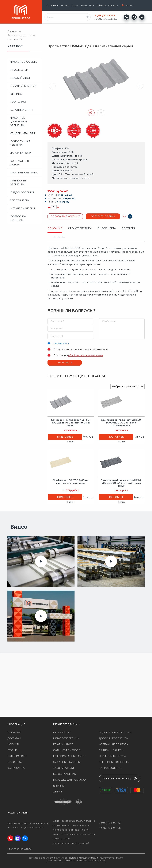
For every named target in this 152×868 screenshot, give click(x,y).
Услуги (75, 5)
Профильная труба (24, 173)
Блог (92, 5)
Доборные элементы (114, 738)
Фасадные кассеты (24, 62)
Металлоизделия (23, 208)
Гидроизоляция (22, 192)
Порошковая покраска (70, 780)
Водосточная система (20, 143)
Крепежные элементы (18, 182)
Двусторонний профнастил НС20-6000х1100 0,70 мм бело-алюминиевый (121, 423)
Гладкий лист (20, 78)
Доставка (14, 738)
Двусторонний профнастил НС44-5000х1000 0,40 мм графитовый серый (121, 483)
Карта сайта (16, 768)
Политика (15, 762)
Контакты (113, 5)
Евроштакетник (22, 110)
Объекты (101, 5)
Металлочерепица (23, 86)
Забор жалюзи (21, 153)
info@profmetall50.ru (106, 19)
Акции (84, 5)
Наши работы (17, 756)
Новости (14, 744)
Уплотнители (20, 200)
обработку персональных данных (86, 355)
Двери (58, 792)
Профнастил (20, 70)
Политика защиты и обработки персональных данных (76, 861)
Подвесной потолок (19, 218)
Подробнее (65, 437)
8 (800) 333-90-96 (105, 15)
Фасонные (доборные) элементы (19, 122)
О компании (52, 5)
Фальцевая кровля (67, 750)
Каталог (65, 5)
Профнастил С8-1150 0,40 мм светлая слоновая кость (71, 482)
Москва (130, 5)
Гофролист (18, 102)
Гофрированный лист (69, 756)
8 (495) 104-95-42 (110, 823)
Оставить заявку (103, 216)
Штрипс (16, 94)
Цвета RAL (14, 732)
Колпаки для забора (20, 163)
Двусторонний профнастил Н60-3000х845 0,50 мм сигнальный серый (71, 423)
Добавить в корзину (65, 216)
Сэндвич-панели (23, 133)
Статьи (12, 750)
